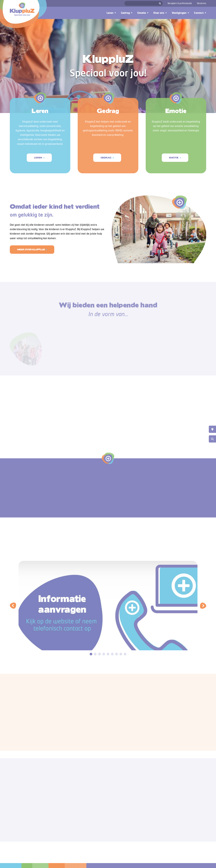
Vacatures (201, 3)
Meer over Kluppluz (31, 259)
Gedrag (106, 160)
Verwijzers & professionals (180, 3)
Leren (38, 158)
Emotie (174, 167)
